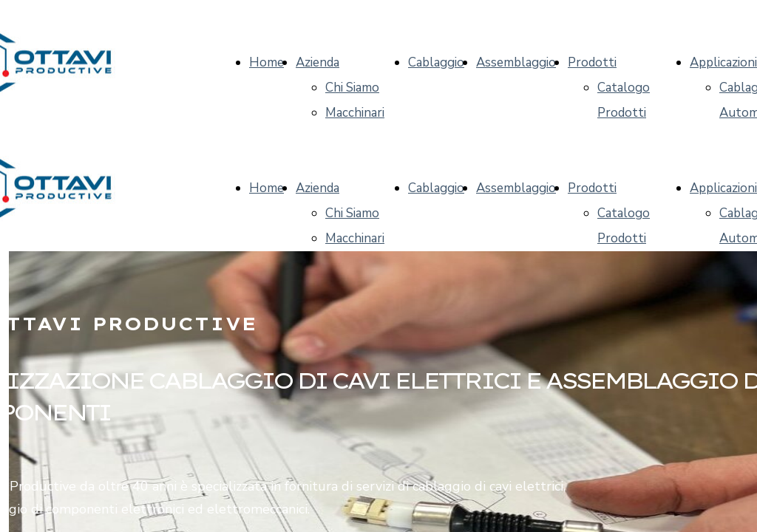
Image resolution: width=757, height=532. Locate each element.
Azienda (318, 62)
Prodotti (592, 62)
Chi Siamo (352, 88)
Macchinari (355, 113)
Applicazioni (723, 62)
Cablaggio (436, 62)
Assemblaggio (516, 62)
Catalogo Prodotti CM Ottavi (627, 113)
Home (267, 62)
